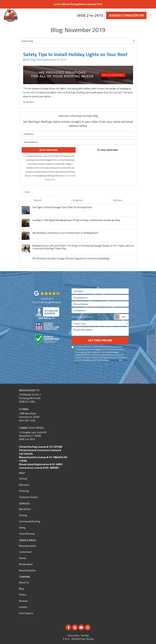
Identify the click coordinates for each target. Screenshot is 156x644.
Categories (77, 200)
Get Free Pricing (100, 340)
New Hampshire (27, 570)
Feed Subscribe (108, 150)
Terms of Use (67, 176)
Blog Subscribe (49, 150)
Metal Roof (25, 509)
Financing (24, 491)
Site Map (85, 636)
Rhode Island (26, 564)
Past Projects (26, 613)
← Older (26, 192)
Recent (38, 200)
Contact (23, 479)
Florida (22, 558)
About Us (24, 582)
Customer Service (28, 497)
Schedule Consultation (126, 15)
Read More (29, 102)
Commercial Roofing (29, 521)
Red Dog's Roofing (36, 60)
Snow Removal (27, 534)
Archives (118, 200)
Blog (21, 589)
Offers (23, 595)
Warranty (24, 485)
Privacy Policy (50, 180)
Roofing (23, 515)
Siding (22, 528)
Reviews (23, 601)
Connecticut (25, 552)
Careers (23, 607)
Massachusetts (28, 546)
